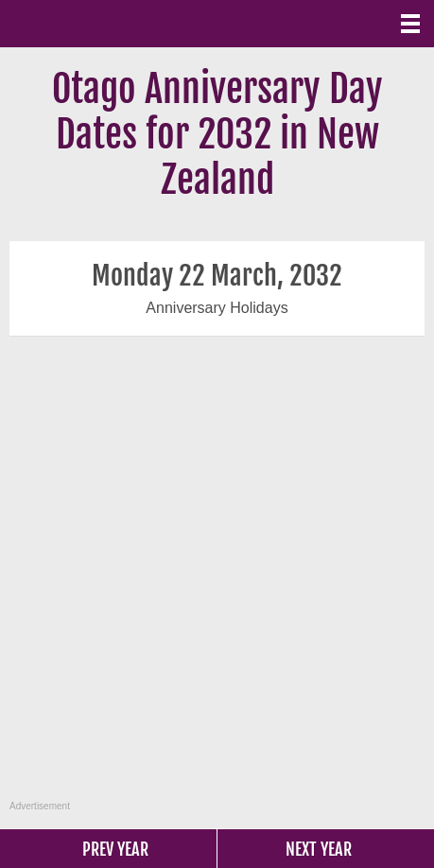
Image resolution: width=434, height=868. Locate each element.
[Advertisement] (215, 579)
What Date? (95, 24)
